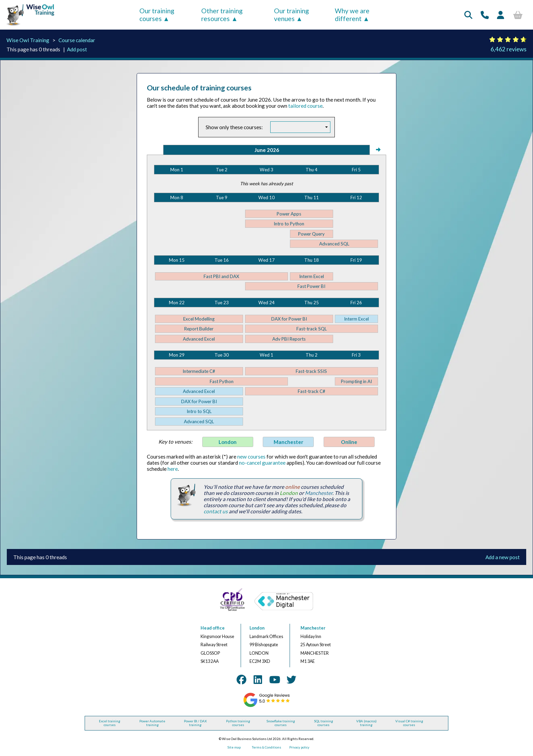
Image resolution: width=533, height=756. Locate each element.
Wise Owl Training (28, 40)
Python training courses (238, 723)
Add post (77, 49)
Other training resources (222, 15)
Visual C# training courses (409, 723)
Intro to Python (289, 224)
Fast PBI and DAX (221, 276)
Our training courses (157, 15)
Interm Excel (312, 276)
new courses (251, 457)
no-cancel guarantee (262, 463)
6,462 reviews (509, 49)
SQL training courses (324, 723)
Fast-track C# (312, 391)
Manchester (288, 442)
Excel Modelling (199, 319)
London (228, 442)
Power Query (311, 234)
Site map (234, 747)
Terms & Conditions (266, 747)
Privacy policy (299, 747)
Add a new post (503, 557)
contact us (216, 511)
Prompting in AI (356, 381)
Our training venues (291, 15)
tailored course (305, 106)
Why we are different (352, 15)
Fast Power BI (311, 286)
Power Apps (289, 214)
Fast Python (222, 381)
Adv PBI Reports (289, 339)
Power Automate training (152, 723)
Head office (213, 628)
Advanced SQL (334, 244)
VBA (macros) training (366, 723)
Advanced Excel (199, 339)
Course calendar (77, 40)
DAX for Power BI (289, 319)
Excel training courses (110, 723)
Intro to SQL (199, 411)
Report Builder (199, 329)
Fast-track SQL (312, 329)
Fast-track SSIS (311, 371)
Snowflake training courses (281, 723)
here (173, 469)
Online (349, 442)
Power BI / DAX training (195, 723)
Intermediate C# (199, 371)
